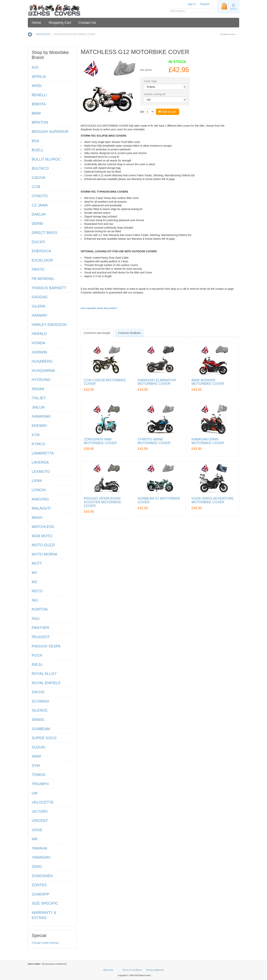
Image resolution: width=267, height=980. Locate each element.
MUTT (37, 563)
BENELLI (39, 95)
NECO (37, 591)
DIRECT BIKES (45, 233)
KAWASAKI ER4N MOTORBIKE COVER (208, 441)
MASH (37, 518)
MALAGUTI (41, 508)
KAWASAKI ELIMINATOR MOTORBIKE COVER (157, 382)
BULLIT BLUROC (46, 159)
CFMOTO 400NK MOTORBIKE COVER (154, 441)
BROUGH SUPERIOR (50, 132)
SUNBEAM (41, 729)
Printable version (228, 34)
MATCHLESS (43, 34)
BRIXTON (40, 122)
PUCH (37, 655)
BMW (36, 113)
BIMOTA (39, 104)
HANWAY (40, 315)
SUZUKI (38, 747)
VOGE (37, 830)
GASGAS (39, 297)
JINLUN (38, 407)
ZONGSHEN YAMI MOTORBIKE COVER (100, 441)
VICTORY (40, 812)
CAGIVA (39, 178)
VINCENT (40, 821)
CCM (36, 187)
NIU (35, 600)
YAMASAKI (41, 857)
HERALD (39, 334)
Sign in (192, 4)
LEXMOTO (41, 472)
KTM (36, 435)
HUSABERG (42, 361)
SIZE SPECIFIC (45, 903)
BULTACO (40, 168)
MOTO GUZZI (43, 545)
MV (34, 573)
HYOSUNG (41, 380)
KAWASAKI (41, 416)
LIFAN (37, 481)
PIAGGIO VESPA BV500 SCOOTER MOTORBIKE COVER (103, 502)
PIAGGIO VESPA (46, 646)
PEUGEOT (41, 637)
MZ (34, 582)
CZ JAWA (40, 205)
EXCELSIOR (42, 260)
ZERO (37, 867)
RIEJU (37, 665)
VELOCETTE (43, 802)
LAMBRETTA (43, 453)
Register (205, 4)
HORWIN (39, 352)
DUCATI (38, 242)
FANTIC (38, 269)
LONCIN (39, 490)
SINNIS (38, 720)
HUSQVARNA (43, 371)
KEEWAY (39, 426)
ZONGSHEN (42, 876)
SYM (36, 766)
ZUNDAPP (41, 894)
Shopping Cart (60, 23)
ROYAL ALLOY (44, 674)
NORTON (40, 609)
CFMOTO (40, 196)
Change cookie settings (45, 943)
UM (35, 793)
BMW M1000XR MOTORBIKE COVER (208, 382)
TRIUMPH (40, 784)
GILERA (38, 306)
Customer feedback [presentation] (129, 333)
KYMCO (38, 444)
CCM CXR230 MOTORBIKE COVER (105, 382)
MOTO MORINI (44, 554)
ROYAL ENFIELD (46, 683)
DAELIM (39, 214)
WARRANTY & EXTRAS (44, 915)
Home (36, 23)
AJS (35, 67)
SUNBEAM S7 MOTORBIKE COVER (159, 500)
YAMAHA (39, 848)
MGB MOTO (42, 536)
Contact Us (87, 23)
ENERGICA (41, 251)
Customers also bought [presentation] (97, 333)
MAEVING (40, 499)
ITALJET (39, 398)
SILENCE (40, 710)
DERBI (37, 224)
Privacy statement (155, 970)
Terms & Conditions (132, 970)
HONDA (38, 343)
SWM (36, 756)
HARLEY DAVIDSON (49, 325)
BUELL (38, 150)
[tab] (97, 333)
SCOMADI (40, 701)
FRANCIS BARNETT (49, 288)
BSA (35, 141)
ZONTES (39, 885)
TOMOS (38, 775)
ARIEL (37, 86)
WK (35, 839)
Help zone (108, 970)
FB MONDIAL (43, 279)
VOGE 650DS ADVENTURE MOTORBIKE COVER (213, 500)
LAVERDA (40, 462)
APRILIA (39, 77)
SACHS (38, 692)
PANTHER (40, 628)
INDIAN (38, 389)
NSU (36, 619)
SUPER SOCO (44, 738)
